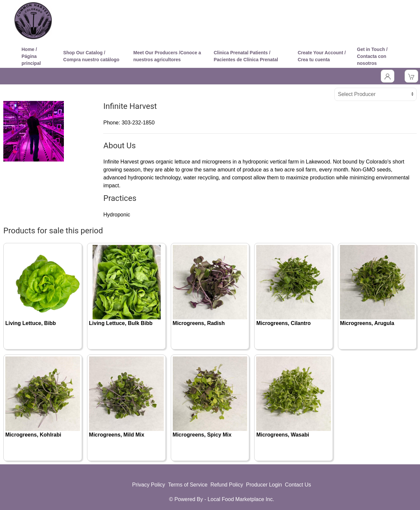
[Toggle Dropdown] (388, 76)
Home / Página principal (31, 56)
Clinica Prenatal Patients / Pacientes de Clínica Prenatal (246, 56)
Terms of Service (188, 485)
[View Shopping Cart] (411, 76)
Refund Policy (227, 485)
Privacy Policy (149, 485)
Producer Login (264, 485)
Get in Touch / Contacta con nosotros (372, 56)
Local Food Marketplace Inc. (241, 499)
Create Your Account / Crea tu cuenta (322, 56)
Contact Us (298, 485)
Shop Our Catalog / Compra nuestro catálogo (91, 56)
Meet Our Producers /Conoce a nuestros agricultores (167, 56)
